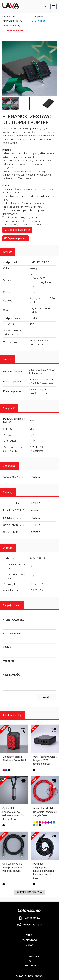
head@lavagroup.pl (30, 925)
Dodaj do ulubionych (17, 230)
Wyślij (46, 697)
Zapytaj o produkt (15, 238)
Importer (7, 359)
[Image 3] (29, 104)
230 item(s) (38, 21)
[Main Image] (29, 69)
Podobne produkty (12, 715)
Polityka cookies (29, 966)
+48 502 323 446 (29, 918)
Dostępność (9, 408)
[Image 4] (48, 104)
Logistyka (8, 548)
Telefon (8, 661)
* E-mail (8, 648)
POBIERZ (35, 477)
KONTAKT (30, 945)
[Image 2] (11, 104)
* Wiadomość (11, 675)
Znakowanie (9, 466)
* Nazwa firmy (12, 634)
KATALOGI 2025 (29, 940)
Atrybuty (7, 252)
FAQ (30, 961)
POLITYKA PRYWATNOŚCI (29, 956)
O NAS (29, 935)
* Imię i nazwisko (14, 620)
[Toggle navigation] (53, 6)
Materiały (8, 492)
